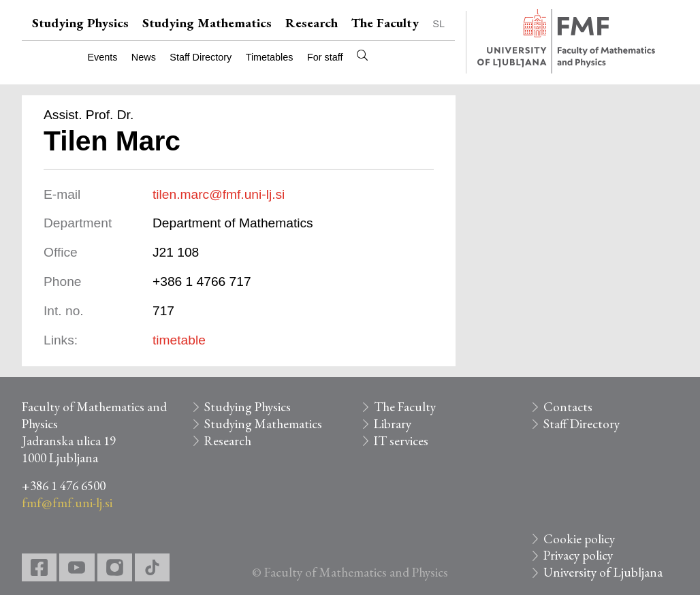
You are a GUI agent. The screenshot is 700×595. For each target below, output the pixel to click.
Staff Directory (201, 57)
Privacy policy (578, 555)
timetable (179, 340)
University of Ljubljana (603, 572)
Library (393, 424)
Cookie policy (579, 539)
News (144, 57)
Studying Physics (80, 23)
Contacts (568, 407)
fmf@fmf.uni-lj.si (67, 503)
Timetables (270, 57)
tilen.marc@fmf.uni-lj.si (219, 194)
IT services (401, 441)
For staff (325, 57)
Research (312, 23)
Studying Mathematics (207, 23)
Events (102, 57)
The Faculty (385, 23)
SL (439, 24)
